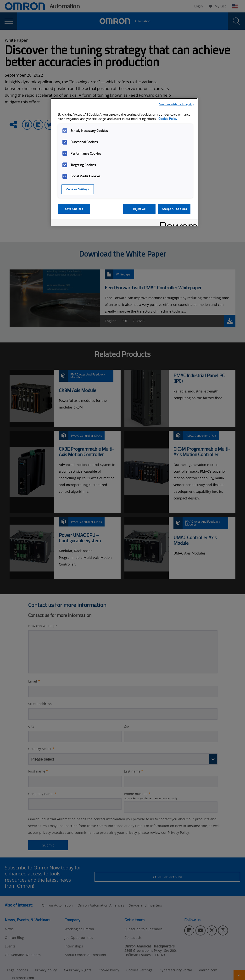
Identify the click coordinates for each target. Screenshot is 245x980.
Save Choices (74, 209)
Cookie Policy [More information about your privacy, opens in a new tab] (168, 119)
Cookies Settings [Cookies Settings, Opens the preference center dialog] (78, 189)
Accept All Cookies (174, 209)
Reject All (139, 209)
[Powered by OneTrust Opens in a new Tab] (177, 223)
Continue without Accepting (176, 104)
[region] (124, 162)
